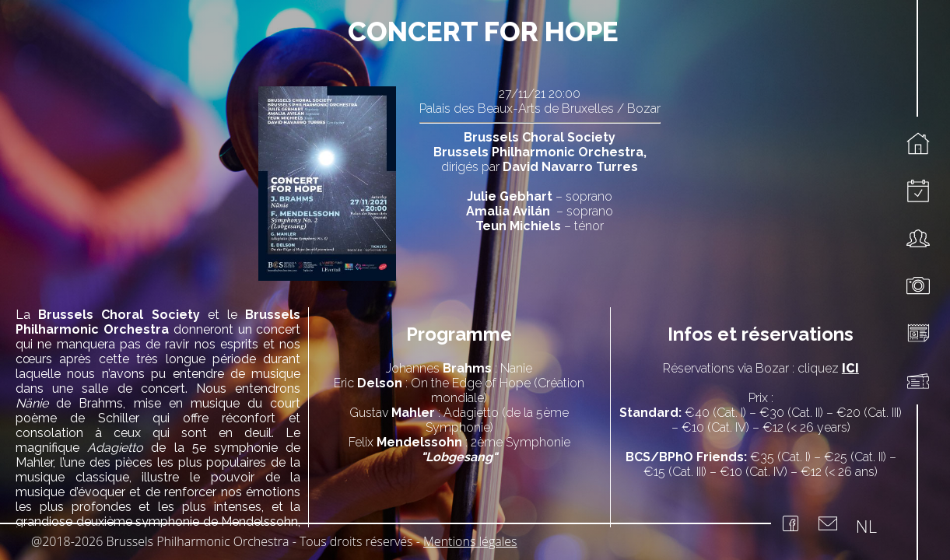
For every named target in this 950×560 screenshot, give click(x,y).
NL (866, 526)
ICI (850, 368)
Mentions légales (470, 541)
